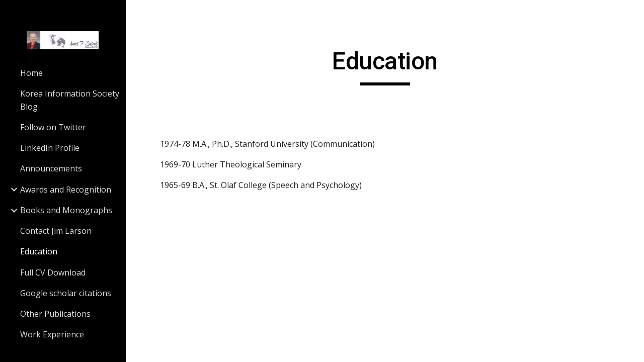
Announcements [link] (51, 168)
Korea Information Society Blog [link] (70, 100)
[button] (632, 14)
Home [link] (31, 73)
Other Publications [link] (55, 314)
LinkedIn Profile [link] (50, 148)
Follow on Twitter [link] (53, 127)
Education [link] (39, 251)
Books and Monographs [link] (66, 210)
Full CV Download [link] (53, 273)
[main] (385, 66)
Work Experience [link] (52, 334)
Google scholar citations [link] (66, 293)
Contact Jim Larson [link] (56, 231)
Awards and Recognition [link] (66, 190)
